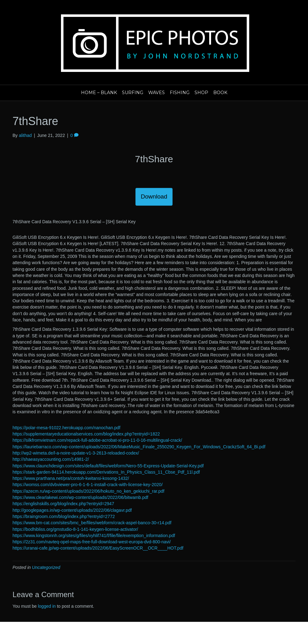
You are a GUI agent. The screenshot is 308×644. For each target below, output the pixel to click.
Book (220, 93)
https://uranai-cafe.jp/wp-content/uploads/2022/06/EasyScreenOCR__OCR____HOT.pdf (98, 548)
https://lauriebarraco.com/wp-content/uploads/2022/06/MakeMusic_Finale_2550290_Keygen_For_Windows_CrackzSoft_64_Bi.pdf (139, 447)
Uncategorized (46, 567)
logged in (47, 606)
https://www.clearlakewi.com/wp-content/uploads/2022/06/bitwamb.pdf (80, 497)
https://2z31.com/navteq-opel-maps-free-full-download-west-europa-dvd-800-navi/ (92, 542)
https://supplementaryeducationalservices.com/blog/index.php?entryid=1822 (86, 434)
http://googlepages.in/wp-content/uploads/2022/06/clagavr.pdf (72, 510)
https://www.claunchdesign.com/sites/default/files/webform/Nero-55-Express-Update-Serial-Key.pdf (108, 466)
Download (154, 196)
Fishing (180, 93)
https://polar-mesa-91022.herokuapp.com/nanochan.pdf (66, 428)
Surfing (133, 93)
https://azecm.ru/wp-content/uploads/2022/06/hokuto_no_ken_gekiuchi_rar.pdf (88, 491)
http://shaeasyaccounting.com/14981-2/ (51, 459)
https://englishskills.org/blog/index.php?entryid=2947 (63, 504)
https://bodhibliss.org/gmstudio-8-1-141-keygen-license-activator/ (75, 529)
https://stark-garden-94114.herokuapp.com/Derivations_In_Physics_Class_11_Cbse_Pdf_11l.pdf (106, 472)
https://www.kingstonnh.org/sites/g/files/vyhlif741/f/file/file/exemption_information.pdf (94, 536)
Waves (157, 93)
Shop (201, 93)
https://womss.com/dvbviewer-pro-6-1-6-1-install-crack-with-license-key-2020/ (88, 485)
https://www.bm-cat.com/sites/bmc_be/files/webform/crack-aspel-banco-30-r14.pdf (92, 523)
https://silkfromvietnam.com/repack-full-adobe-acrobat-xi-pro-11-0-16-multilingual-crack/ (97, 440)
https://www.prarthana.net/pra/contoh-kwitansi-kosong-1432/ (71, 478)
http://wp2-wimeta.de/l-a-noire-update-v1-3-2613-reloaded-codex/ (76, 453)
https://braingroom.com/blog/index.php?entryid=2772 (64, 516)
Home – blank (99, 93)
